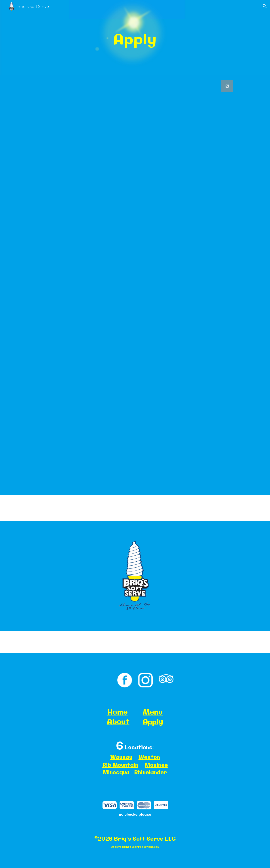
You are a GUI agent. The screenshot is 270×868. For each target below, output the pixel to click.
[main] (135, 38)
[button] (265, 6)
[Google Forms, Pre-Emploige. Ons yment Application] (135, 285)
